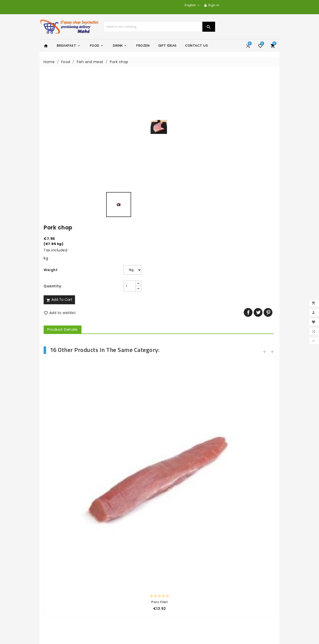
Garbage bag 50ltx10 (130, 433)
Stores (109, 587)
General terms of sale (124, 561)
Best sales (53, 561)
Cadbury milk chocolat (249, 433)
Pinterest (270, 161)
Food (97, 46)
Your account (178, 571)
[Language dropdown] (192, 5)
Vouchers (172, 606)
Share (250, 161)
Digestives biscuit (70, 433)
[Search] (153, 27)
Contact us (114, 574)
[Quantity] (193, 134)
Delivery (111, 548)
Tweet (260, 161)
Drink (120, 46)
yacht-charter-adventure (187, 548)
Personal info (175, 580)
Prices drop (54, 548)
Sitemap (111, 581)
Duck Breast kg (249, 310)
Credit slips (173, 593)
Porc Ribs (130, 310)
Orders (169, 586)
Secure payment (119, 568)
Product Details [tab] (182, 178)
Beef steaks (70, 310)
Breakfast (69, 46)
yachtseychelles (178, 555)
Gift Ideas (167, 46)
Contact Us (197, 46)
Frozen (143, 46)
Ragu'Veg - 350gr (190, 433)
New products (56, 555)
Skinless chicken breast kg (190, 310)
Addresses (173, 599)
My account (115, 594)
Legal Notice (115, 555)
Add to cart (179, 148)
